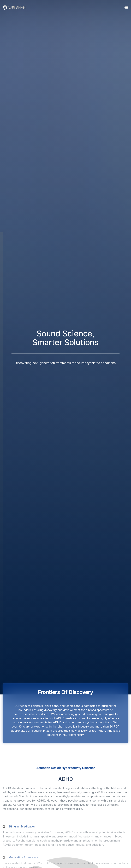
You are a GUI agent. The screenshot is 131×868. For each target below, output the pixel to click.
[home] (12, 8)
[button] (126, 8)
